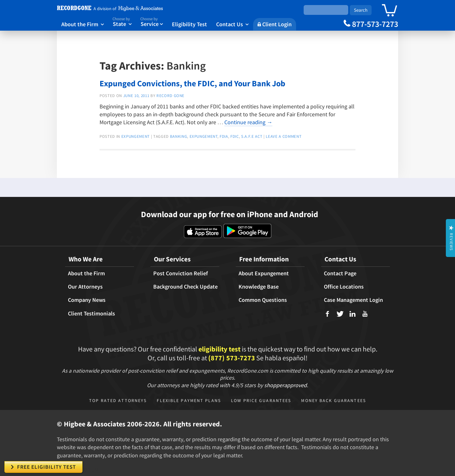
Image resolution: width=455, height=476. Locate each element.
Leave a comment (284, 136)
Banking (179, 136)
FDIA (224, 136)
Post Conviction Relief (181, 273)
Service (152, 21)
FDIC (235, 136)
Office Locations (344, 287)
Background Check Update (185, 287)
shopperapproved (285, 385)
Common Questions (263, 300)
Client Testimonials (91, 314)
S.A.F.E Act (252, 136)
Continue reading (248, 122)
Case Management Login (353, 300)
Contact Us (232, 24)
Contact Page (340, 273)
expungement (136, 136)
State (122, 21)
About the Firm (83, 24)
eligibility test (219, 349)
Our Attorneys (85, 287)
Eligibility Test (189, 24)
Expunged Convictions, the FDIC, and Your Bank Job (192, 83)
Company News (87, 300)
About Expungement (264, 273)
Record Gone (170, 96)
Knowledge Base (259, 287)
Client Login (275, 24)
